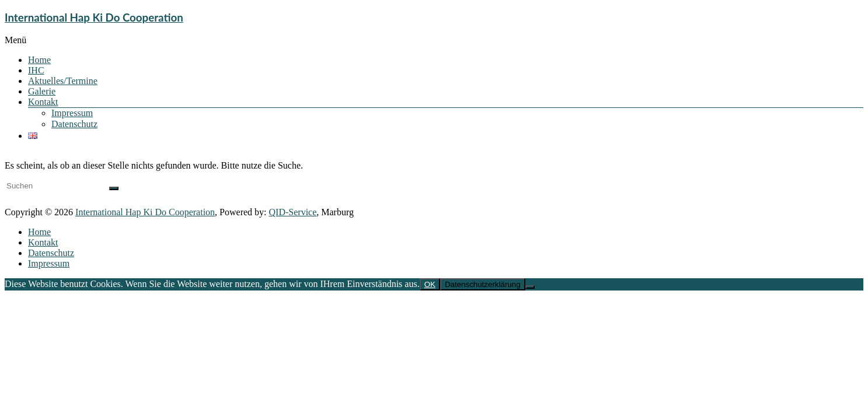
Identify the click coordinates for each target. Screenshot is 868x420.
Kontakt (43, 102)
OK (430, 284)
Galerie (42, 91)
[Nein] (530, 287)
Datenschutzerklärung (483, 284)
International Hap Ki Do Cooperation (94, 17)
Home (39, 60)
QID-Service (293, 212)
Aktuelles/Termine (63, 81)
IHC (36, 70)
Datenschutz (74, 124)
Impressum (72, 113)
